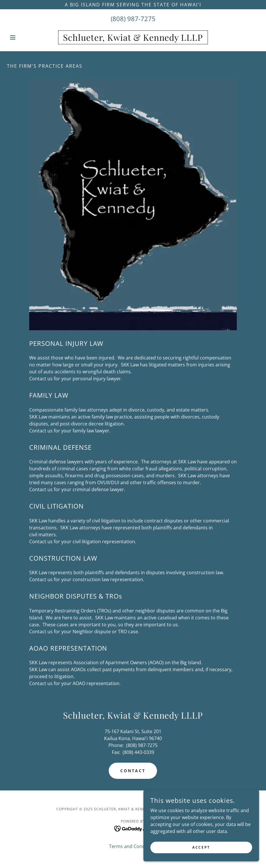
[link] (133, 39)
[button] (26, 37)
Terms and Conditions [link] (133, 846)
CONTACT (133, 771)
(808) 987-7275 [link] (133, 19)
